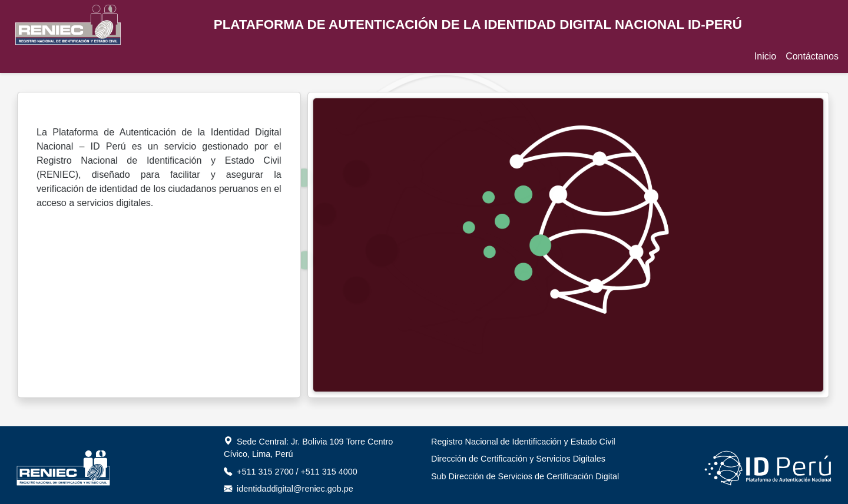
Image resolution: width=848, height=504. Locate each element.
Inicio (765, 56)
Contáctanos (812, 56)
